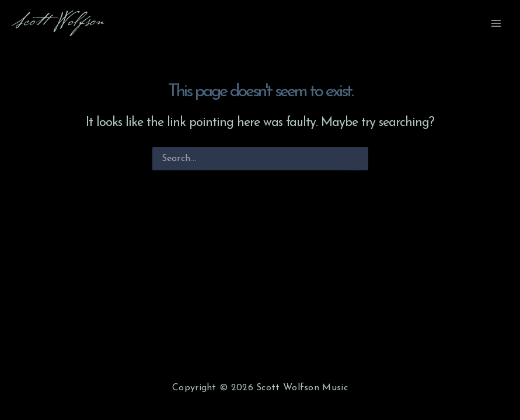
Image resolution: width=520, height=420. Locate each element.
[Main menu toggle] (496, 23)
